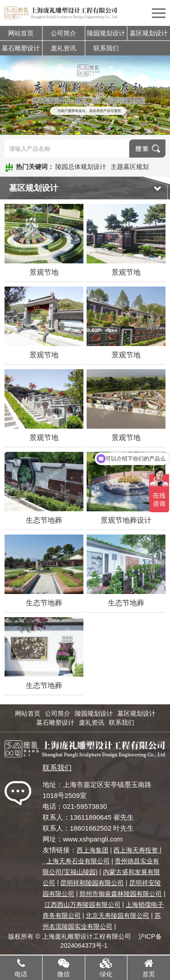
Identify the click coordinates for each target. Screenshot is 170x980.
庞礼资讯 (63, 48)
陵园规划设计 (106, 33)
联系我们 (106, 48)
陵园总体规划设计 (81, 167)
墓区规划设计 (149, 33)
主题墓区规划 (130, 167)
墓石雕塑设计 (21, 48)
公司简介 (63, 33)
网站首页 (21, 33)
